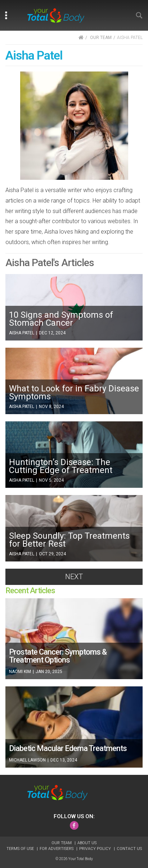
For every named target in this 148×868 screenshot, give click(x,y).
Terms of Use (21, 849)
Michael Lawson (28, 760)
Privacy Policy (96, 849)
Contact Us (129, 849)
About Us (87, 843)
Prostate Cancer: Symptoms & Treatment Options (58, 656)
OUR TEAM (101, 38)
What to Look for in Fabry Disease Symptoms (74, 392)
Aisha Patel (22, 333)
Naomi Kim (21, 672)
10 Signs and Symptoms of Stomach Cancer (61, 319)
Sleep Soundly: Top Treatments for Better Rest (69, 540)
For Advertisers (57, 849)
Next (74, 577)
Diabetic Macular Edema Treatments (68, 748)
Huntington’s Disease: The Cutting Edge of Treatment (61, 466)
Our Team (62, 843)
